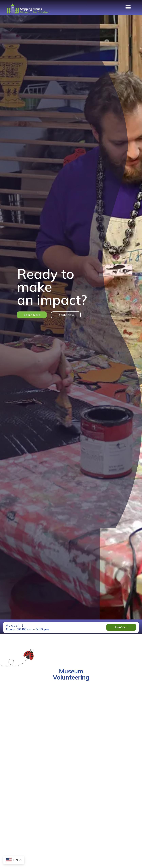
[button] (128, 7)
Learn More (32, 315)
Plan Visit (121, 627)
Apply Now (66, 315)
